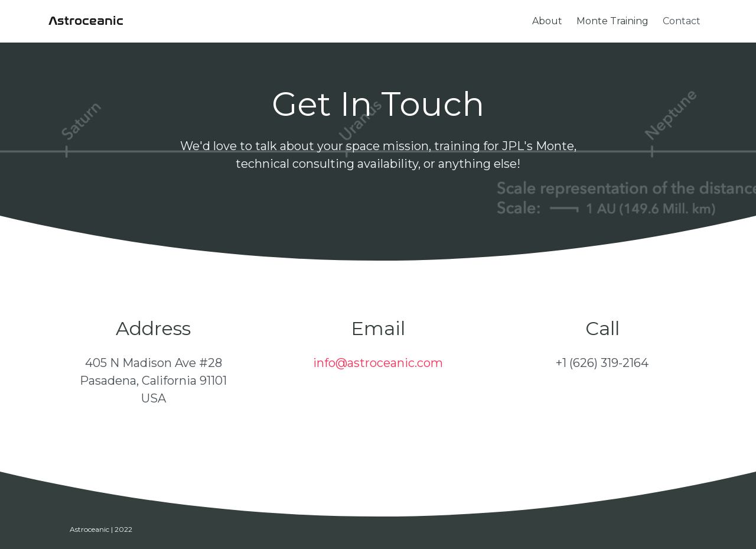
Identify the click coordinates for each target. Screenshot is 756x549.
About (547, 21)
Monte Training (612, 21)
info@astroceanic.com (378, 363)
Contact (682, 21)
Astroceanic (86, 21)
